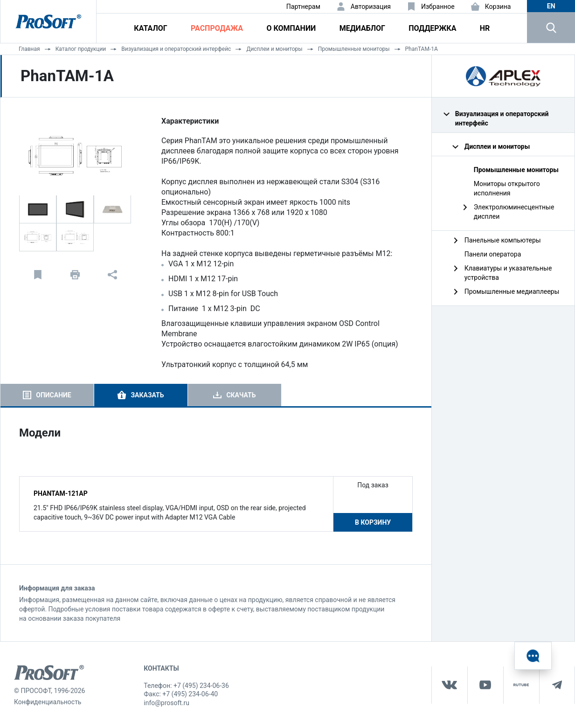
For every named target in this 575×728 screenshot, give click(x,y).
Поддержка (432, 28)
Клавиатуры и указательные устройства (508, 273)
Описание (53, 395)
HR (485, 28)
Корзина (498, 7)
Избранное (438, 7)
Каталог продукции (81, 49)
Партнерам (303, 7)
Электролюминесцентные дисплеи (514, 212)
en (551, 6)
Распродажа (217, 28)
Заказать (147, 395)
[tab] (47, 395)
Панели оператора (493, 254)
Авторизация (371, 7)
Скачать (241, 395)
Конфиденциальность (48, 702)
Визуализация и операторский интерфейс (176, 49)
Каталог (150, 28)
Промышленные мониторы (354, 49)
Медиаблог (362, 28)
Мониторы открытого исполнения (507, 188)
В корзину (373, 522)
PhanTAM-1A (422, 49)
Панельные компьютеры (503, 240)
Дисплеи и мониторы (274, 49)
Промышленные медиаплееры (512, 291)
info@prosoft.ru (166, 703)
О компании (291, 28)
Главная (29, 49)
